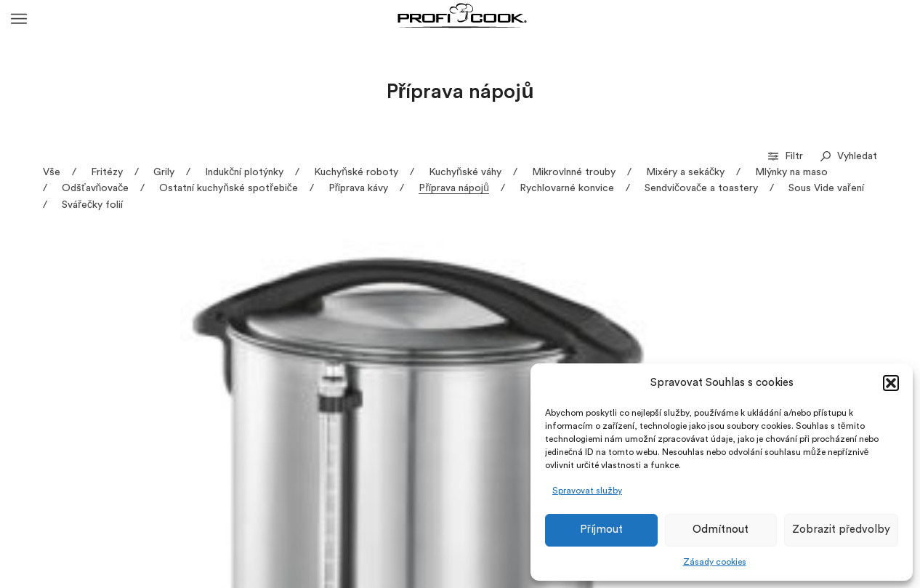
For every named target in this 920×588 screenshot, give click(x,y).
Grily (164, 172)
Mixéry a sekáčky (685, 172)
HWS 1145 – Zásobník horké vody (343, 444)
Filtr (787, 156)
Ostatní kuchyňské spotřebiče (228, 188)
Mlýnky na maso (791, 172)
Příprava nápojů (453, 188)
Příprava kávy (359, 188)
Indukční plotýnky (244, 172)
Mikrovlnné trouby (574, 172)
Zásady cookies (715, 562)
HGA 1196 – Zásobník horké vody (128, 444)
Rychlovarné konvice (567, 188)
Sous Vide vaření (826, 188)
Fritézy (107, 172)
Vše (52, 172)
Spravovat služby (587, 491)
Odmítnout (721, 529)
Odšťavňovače (95, 188)
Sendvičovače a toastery (701, 188)
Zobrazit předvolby (841, 529)
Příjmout (601, 529)
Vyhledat (849, 156)
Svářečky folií (92, 205)
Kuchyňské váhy (465, 172)
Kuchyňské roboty (356, 172)
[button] (891, 383)
